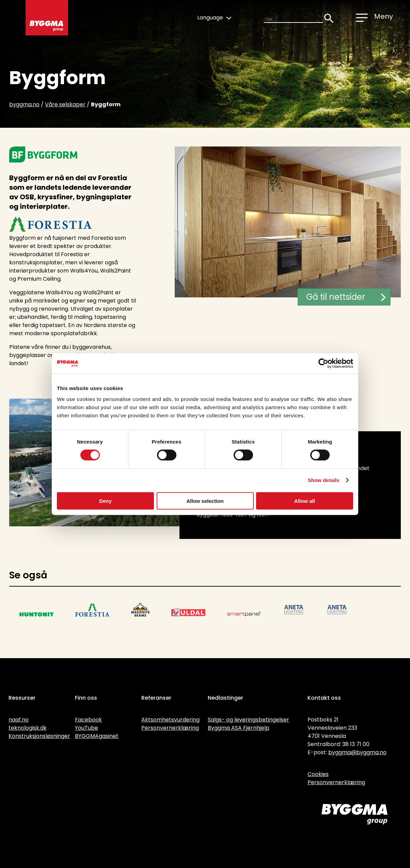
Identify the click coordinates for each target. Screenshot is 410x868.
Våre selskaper (65, 104)
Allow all (305, 501)
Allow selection (205, 501)
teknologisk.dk (28, 728)
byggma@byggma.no (357, 752)
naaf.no (19, 720)
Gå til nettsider (346, 297)
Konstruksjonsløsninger (39, 736)
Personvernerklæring (170, 728)
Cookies (318, 774)
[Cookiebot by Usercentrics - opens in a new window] (323, 363)
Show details (324, 480)
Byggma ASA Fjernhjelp (239, 728)
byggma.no (24, 104)
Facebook (88, 720)
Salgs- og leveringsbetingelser (248, 720)
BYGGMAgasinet (97, 736)
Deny (105, 501)
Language (214, 18)
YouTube (86, 728)
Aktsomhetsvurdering (170, 720)
